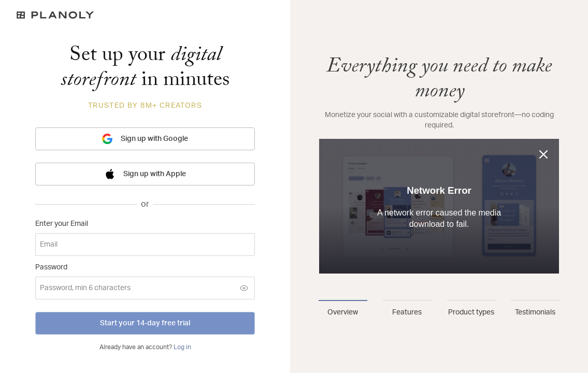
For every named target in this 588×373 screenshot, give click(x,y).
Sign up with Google (145, 139)
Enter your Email (62, 224)
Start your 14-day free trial (145, 323)
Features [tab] (407, 312)
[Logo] (145, 15)
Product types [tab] (471, 312)
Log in (182, 347)
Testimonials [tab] (535, 312)
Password (51, 267)
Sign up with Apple (145, 174)
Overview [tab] (343, 312)
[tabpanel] (439, 170)
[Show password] (244, 288)
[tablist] (439, 309)
